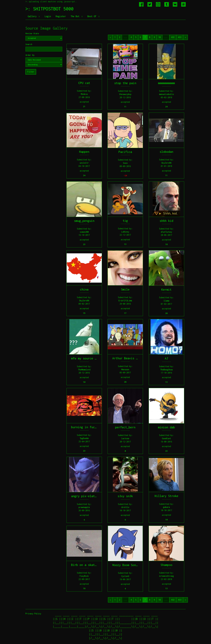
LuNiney (125, 232)
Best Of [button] (92, 16)
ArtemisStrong (166, 576)
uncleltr (84, 163)
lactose (125, 438)
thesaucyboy (125, 94)
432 (173, 37)
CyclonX (125, 576)
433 (180, 37)
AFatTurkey (166, 232)
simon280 (84, 232)
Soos (125, 163)
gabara (166, 507)
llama (166, 301)
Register (61, 16)
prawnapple (84, 507)
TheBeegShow (166, 370)
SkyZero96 (166, 163)
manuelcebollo (166, 94)
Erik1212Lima (125, 301)
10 (160, 37)
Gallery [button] (33, 16)
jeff (185, 643)
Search (29, 44)
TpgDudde (84, 438)
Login (48, 16)
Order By (30, 55)
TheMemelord (84, 370)
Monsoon (125, 369)
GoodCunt (166, 438)
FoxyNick (84, 576)
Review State (32, 33)
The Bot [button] (76, 16)
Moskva (84, 94)
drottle (125, 507)
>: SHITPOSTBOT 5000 (49, 9)
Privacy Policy (33, 614)
